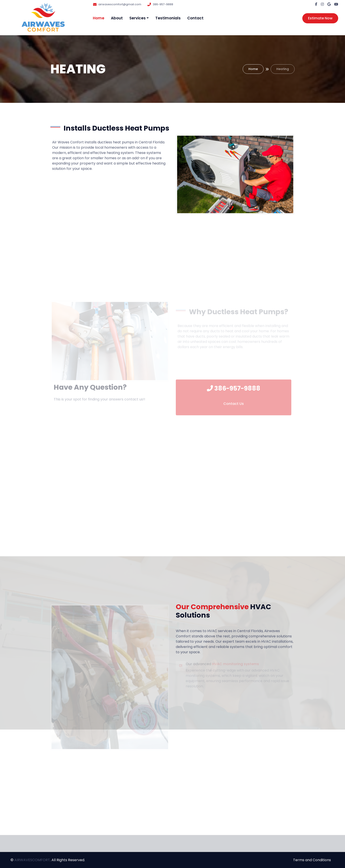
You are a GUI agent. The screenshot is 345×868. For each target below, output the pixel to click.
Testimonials (168, 18)
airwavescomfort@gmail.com (120, 4)
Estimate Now (320, 18)
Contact (195, 18)
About (117, 18)
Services (138, 18)
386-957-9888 (163, 4)
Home (99, 18)
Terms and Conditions (312, 860)
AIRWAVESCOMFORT (32, 860)
